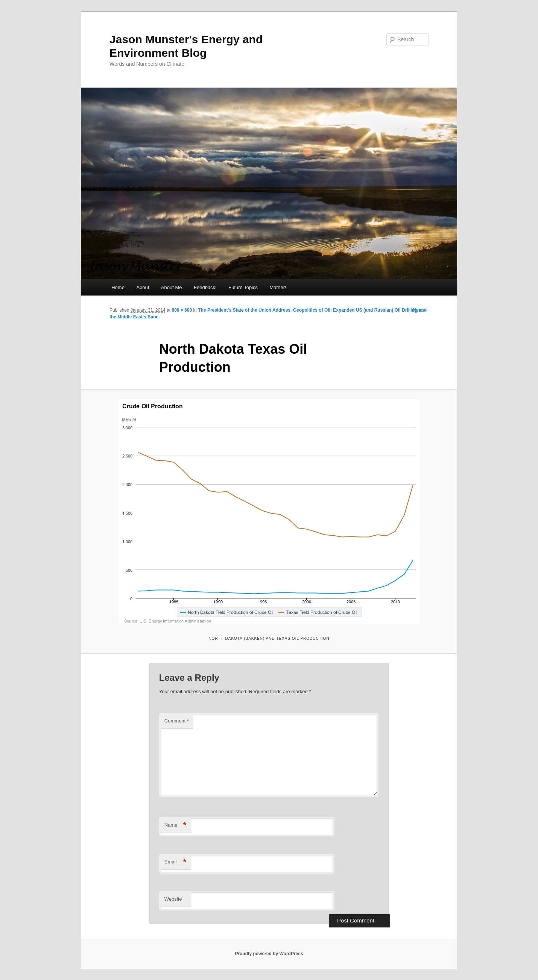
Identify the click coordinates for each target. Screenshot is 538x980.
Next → (421, 310)
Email (176, 862)
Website (173, 899)
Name (176, 825)
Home (118, 287)
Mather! (278, 287)
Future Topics (243, 287)
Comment (177, 721)
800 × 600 (182, 310)
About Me (172, 287)
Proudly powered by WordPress (269, 954)
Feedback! (205, 287)
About (143, 287)
